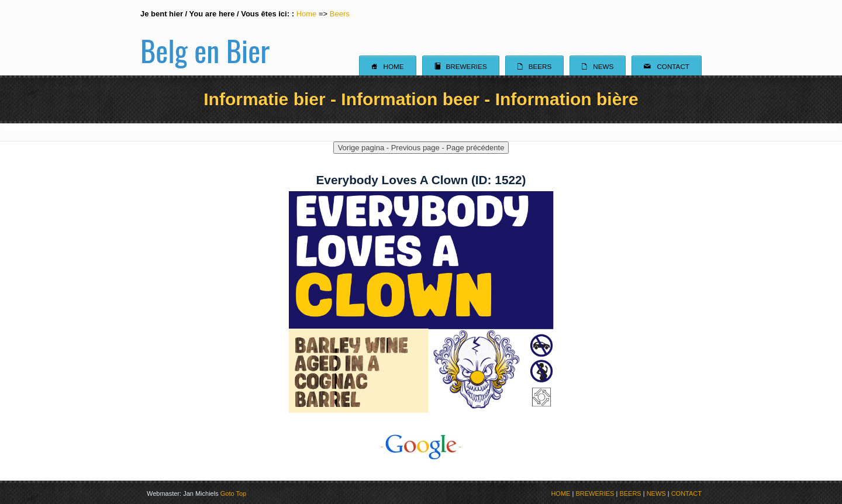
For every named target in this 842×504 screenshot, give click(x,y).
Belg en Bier (205, 37)
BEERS (630, 493)
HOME (560, 493)
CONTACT (686, 493)
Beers (340, 14)
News (598, 66)
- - (421, 446)
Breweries (461, 66)
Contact (667, 66)
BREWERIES (595, 493)
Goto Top (233, 493)
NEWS (656, 493)
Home (307, 14)
